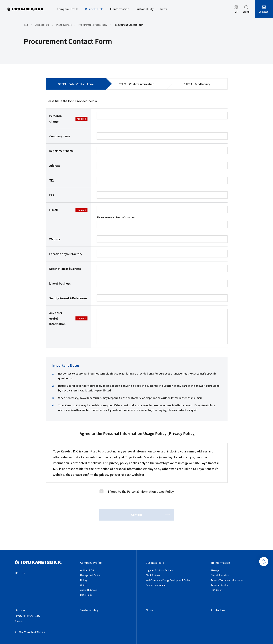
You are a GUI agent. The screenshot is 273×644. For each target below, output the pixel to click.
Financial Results (219, 585)
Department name (61, 151)
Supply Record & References (68, 298)
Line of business (60, 283)
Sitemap (19, 621)
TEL (52, 180)
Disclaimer (20, 610)
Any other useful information (68, 318)
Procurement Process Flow (93, 25)
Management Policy (90, 575)
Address (55, 166)
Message (215, 570)
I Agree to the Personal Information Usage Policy (141, 491)
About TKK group (89, 590)
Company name (60, 136)
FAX (52, 195)
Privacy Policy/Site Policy (27, 616)
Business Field (42, 25)
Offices (84, 585)
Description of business (65, 269)
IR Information (221, 563)
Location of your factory (66, 254)
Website (55, 239)
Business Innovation (156, 585)
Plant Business (64, 25)
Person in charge (68, 119)
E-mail (68, 210)
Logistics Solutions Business (159, 570)
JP (16, 573)
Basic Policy (86, 595)
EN (24, 573)
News (149, 610)
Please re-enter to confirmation (116, 217)
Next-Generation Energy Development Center (168, 580)
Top (26, 25)
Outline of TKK (87, 570)
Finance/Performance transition (227, 580)
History (84, 580)
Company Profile (91, 563)
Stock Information (220, 575)
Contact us (264, 12)
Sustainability (89, 610)
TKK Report (217, 590)
